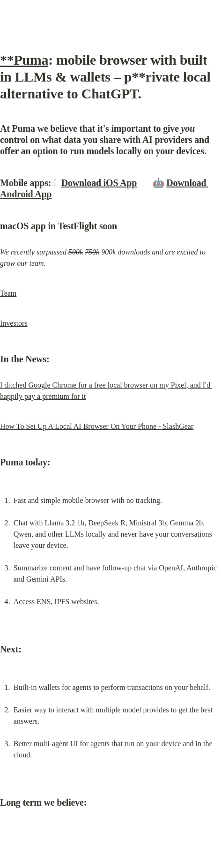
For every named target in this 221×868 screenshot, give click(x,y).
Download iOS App (99, 183)
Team (8, 293)
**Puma (24, 60)
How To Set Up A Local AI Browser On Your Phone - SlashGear (97, 426)
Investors (14, 323)
